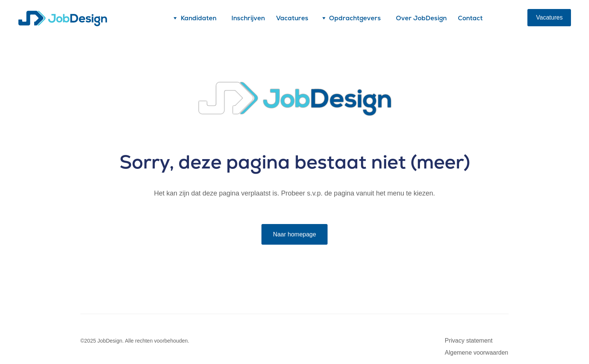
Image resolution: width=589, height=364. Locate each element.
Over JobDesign (421, 18)
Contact (470, 18)
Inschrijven (248, 18)
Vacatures (292, 18)
